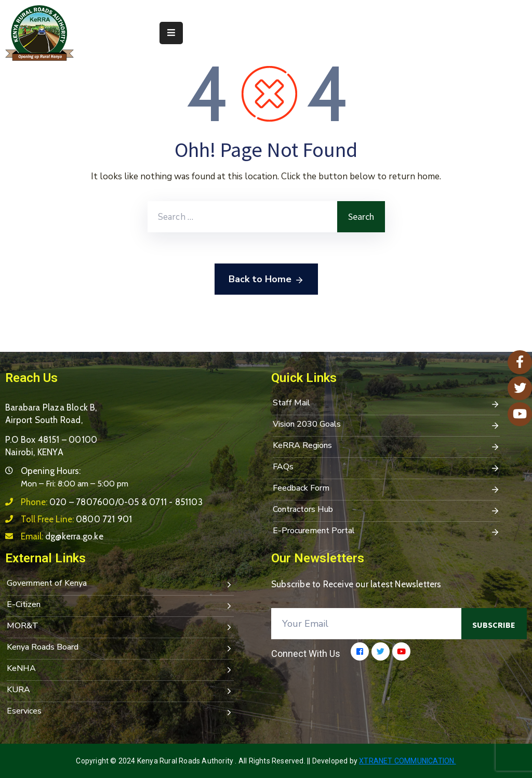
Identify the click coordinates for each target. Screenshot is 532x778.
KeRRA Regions (386, 446)
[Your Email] (366, 624)
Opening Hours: (51, 471)
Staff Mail (386, 404)
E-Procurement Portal (386, 532)
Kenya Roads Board (120, 648)
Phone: (112, 502)
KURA (120, 691)
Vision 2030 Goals (386, 425)
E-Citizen (120, 605)
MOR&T (120, 627)
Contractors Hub (386, 510)
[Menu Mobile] (171, 33)
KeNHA (120, 669)
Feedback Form (386, 489)
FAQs (386, 468)
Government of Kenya (120, 584)
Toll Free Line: (76, 519)
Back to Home (266, 280)
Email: (62, 536)
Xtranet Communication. (407, 761)
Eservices (120, 712)
